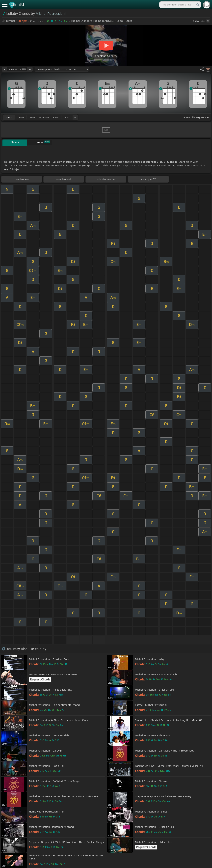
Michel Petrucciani (51, 14)
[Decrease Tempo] (4, 69)
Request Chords (40, 679)
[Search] (198, 5)
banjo (55, 117)
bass (67, 117)
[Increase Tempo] (30, 69)
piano (21, 117)
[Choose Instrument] (75, 117)
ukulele (32, 117)
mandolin (44, 117)
